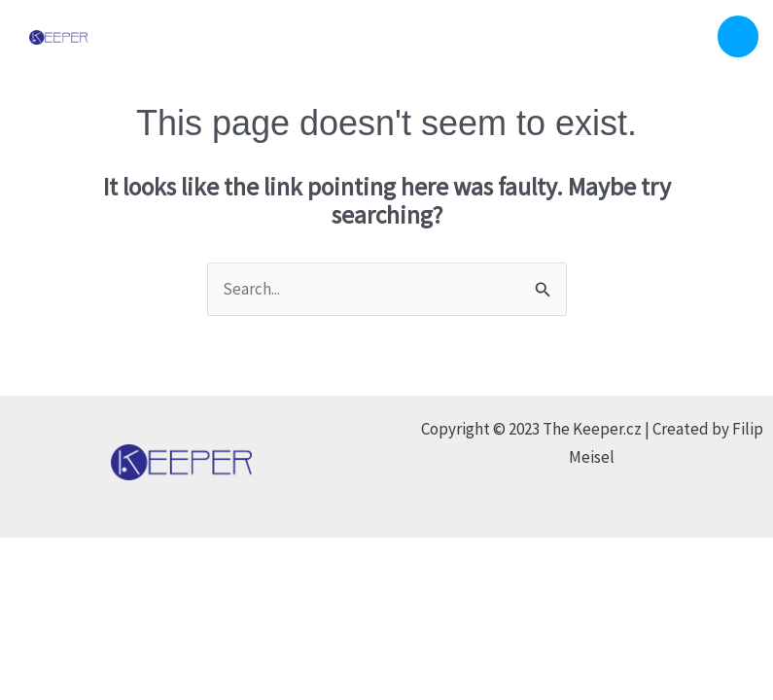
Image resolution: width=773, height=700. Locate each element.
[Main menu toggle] (738, 36)
